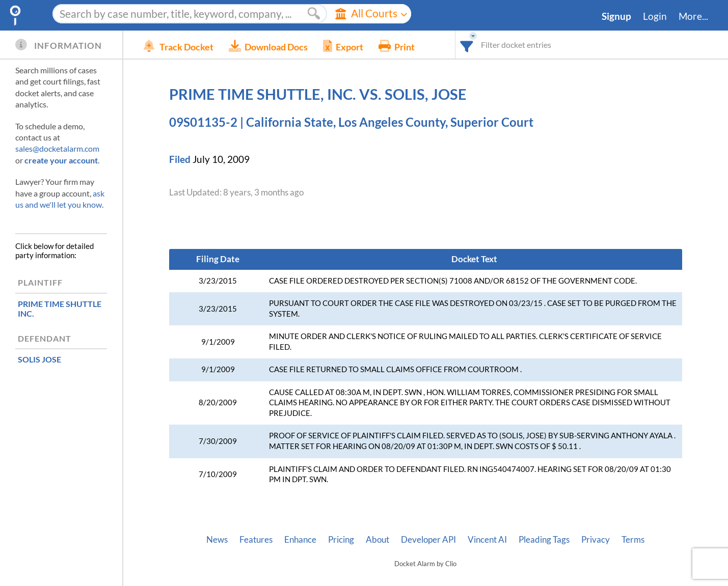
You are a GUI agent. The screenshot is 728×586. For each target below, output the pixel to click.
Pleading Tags (544, 540)
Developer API (428, 540)
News (217, 540)
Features (256, 540)
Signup (616, 16)
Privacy (596, 540)
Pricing (341, 540)
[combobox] (467, 45)
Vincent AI (487, 540)
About (378, 540)
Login (655, 16)
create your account (61, 160)
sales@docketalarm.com (57, 148)
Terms (633, 540)
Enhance (300, 540)
